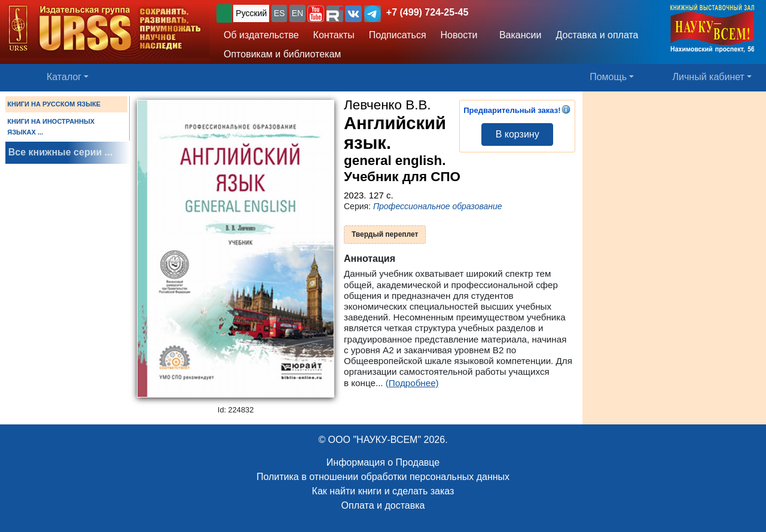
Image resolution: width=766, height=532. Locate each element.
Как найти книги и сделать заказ (383, 491)
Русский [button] (251, 13)
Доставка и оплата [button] (597, 35)
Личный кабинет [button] (709, 77)
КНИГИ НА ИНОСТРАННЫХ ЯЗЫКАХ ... (51, 127)
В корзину (518, 134)
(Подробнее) (412, 383)
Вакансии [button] (517, 35)
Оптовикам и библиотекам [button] (282, 54)
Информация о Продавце (383, 462)
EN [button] (297, 13)
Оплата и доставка (383, 505)
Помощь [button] (608, 77)
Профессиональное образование (438, 206)
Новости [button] (459, 35)
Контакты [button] (334, 35)
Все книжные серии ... (60, 152)
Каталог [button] (64, 77)
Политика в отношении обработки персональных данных (383, 477)
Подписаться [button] (398, 35)
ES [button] (280, 13)
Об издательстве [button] (261, 35)
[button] (316, 14)
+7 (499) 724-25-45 (427, 12)
